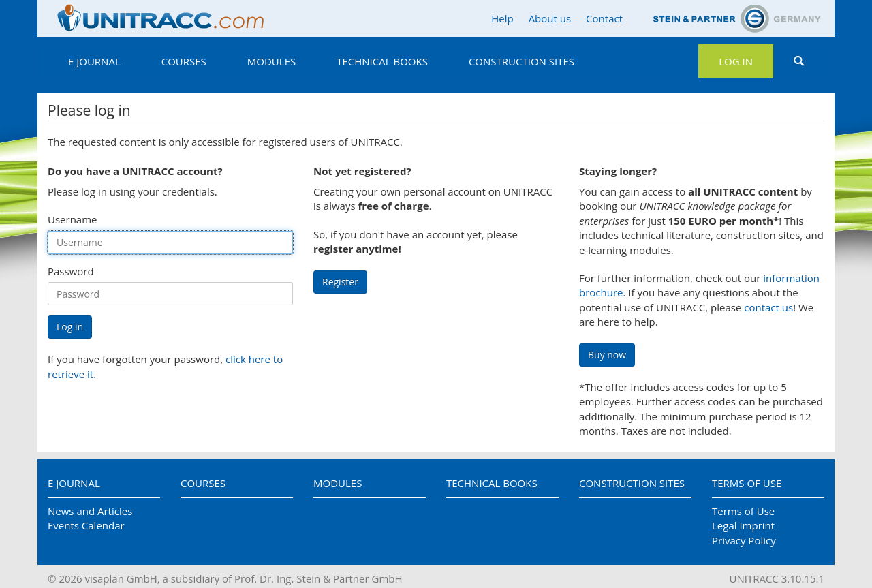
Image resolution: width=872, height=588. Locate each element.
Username (72, 219)
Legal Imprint (743, 525)
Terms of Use (747, 483)
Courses (184, 61)
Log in (736, 61)
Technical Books (382, 61)
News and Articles (90, 511)
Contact (604, 18)
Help (502, 18)
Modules (271, 61)
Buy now (607, 355)
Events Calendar (86, 525)
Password (71, 271)
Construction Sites (521, 61)
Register (340, 282)
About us (550, 18)
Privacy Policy (744, 540)
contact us (768, 307)
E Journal (94, 61)
